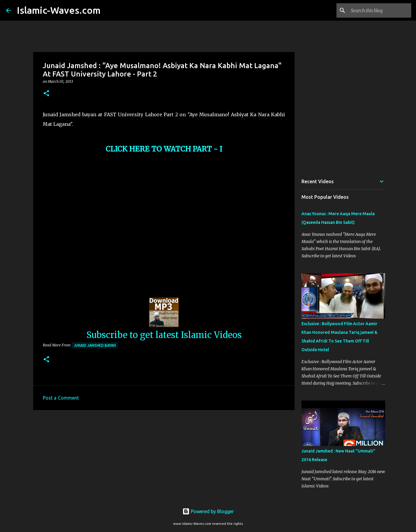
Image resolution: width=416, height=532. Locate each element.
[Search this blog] (380, 10)
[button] (46, 94)
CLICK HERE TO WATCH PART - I (164, 149)
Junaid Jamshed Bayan (95, 345)
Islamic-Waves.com (59, 10)
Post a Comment (61, 398)
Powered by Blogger (208, 511)
